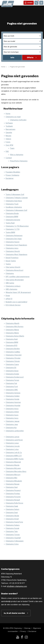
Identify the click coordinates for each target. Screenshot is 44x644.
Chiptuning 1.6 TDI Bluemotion (17, 226)
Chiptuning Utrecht (13, 251)
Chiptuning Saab (12, 506)
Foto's (8, 142)
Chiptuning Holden (13, 396)
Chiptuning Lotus (12, 449)
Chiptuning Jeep (12, 424)
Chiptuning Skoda (12, 516)
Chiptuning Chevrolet (14, 355)
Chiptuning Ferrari (12, 380)
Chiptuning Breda (12, 213)
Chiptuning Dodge (12, 374)
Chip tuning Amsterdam (15, 280)
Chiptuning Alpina (12, 330)
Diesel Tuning (11, 261)
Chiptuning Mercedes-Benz (16, 471)
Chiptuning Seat (12, 513)
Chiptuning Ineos (12, 409)
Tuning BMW (10, 232)
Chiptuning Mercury (13, 475)
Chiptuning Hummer (13, 402)
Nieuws (8, 136)
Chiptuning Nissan (13, 484)
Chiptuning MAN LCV (14, 456)
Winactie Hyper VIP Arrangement (18, 292)
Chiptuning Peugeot (13, 490)
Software (9, 123)
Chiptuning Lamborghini (15, 431)
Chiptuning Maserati (13, 462)
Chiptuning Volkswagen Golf (16, 210)
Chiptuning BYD (11, 346)
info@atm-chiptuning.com (17, 586)
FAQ (7, 151)
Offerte (30, 57)
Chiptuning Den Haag (14, 239)
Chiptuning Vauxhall (13, 538)
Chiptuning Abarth (12, 323)
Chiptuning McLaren (13, 468)
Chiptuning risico (12, 248)
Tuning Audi (10, 223)
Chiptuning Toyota (13, 535)
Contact (9, 158)
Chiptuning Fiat (11, 383)
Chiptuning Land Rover (14, 440)
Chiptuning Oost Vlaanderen (16, 245)
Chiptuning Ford (12, 387)
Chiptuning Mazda (12, 465)
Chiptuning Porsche (13, 497)
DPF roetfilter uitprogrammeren (18, 277)
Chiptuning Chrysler (13, 358)
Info (12, 57)
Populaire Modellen (13, 172)
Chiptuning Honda (12, 399)
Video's (8, 139)
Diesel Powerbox (12, 258)
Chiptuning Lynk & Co (14, 453)
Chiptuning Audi (12, 339)
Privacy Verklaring (12, 175)
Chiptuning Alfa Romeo (15, 327)
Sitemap (27, 628)
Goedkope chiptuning (14, 207)
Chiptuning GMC (12, 390)
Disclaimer (10, 178)
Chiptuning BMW (12, 217)
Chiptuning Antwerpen (14, 236)
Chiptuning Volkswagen (15, 541)
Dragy (8, 296)
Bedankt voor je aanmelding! (16, 302)
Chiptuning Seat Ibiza (14, 201)
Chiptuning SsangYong (14, 522)
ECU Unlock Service (13, 305)
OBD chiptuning (11, 289)
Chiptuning (10, 273)
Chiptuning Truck (12, 204)
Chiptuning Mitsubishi (14, 481)
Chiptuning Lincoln (13, 446)
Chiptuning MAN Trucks (15, 459)
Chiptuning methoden (18, 120)
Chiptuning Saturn (12, 509)
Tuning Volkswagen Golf (15, 195)
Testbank (9, 126)
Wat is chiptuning (17, 155)
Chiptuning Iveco (12, 418)
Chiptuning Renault (13, 500)
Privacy (23, 631)
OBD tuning (10, 283)
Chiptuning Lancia (12, 437)
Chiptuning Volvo (12, 544)
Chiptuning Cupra (12, 364)
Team (12, 148)
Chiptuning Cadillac (13, 352)
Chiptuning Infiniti (12, 412)
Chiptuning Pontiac (13, 494)
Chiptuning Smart (12, 519)
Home (8, 114)
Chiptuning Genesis (13, 393)
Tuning (8, 264)
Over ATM (9, 145)
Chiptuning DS (11, 368)
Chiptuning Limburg (13, 286)
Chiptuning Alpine (12, 333)
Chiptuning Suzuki (12, 528)
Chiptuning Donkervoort (15, 377)
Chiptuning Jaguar (13, 421)
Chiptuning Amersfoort (14, 270)
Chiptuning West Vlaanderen (16, 255)
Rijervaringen (10, 129)
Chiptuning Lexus (12, 443)
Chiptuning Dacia (12, 371)
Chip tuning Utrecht (13, 267)
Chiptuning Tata (12, 531)
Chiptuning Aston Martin (15, 336)
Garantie (9, 133)
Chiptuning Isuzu (12, 415)
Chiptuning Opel (12, 487)
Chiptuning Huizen (13, 242)
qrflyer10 (9, 299)
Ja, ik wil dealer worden (14, 613)
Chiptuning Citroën (13, 361)
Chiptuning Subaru (13, 525)
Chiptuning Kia (11, 428)
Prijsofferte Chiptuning (19, 161)
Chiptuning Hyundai (13, 406)
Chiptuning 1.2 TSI (13, 229)
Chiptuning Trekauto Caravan (17, 198)
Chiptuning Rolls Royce (14, 503)
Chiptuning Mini (11, 478)
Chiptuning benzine (13, 220)
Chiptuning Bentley (13, 349)
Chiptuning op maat (13, 117)
